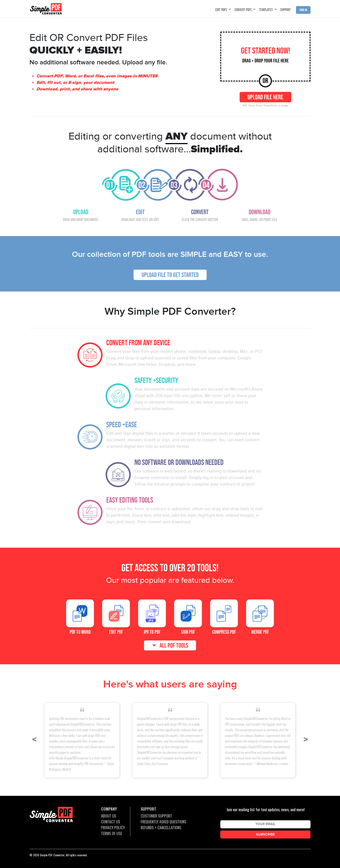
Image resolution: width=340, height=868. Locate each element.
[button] (34, 740)
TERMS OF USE (112, 833)
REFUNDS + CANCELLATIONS (161, 827)
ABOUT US (109, 816)
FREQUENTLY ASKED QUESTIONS (163, 822)
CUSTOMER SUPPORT (156, 816)
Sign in (303, 10)
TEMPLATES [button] (266, 10)
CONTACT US (111, 822)
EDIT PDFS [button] (221, 10)
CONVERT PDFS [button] (243, 10)
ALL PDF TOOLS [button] (174, 645)
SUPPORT (285, 10)
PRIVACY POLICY (113, 827)
